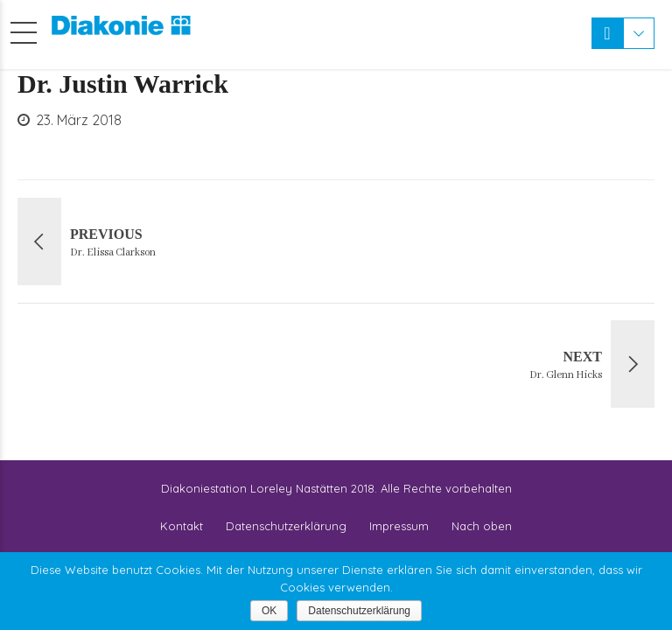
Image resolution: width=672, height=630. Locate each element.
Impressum (399, 526)
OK (269, 611)
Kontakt (182, 526)
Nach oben (482, 526)
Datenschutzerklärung (286, 526)
